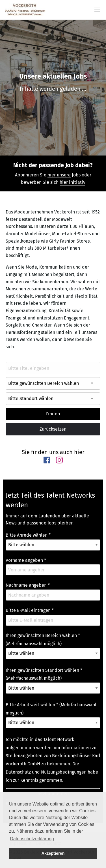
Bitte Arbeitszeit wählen (51, 709)
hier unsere (59, 175)
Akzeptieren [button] (53, 853)
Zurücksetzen (53, 429)
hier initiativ (73, 182)
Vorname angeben (26, 560)
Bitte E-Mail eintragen (30, 610)
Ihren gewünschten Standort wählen (44, 674)
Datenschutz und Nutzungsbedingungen (46, 772)
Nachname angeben (28, 585)
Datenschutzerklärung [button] (32, 839)
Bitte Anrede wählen (28, 535)
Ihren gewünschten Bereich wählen (43, 640)
